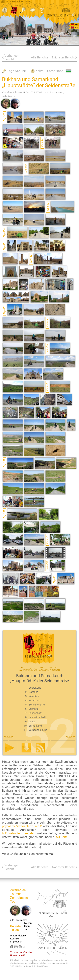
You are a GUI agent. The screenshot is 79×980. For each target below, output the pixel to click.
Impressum (17, 942)
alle (16, 2)
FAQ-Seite (61, 837)
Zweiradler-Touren (18, 892)
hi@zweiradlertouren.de (18, 833)
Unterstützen (17, 936)
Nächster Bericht (63, 57)
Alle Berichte (40, 57)
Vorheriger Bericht (11, 57)
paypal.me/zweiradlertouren (22, 826)
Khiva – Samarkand (49, 71)
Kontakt (15, 939)
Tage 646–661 (17, 71)
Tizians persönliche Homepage (21, 954)
